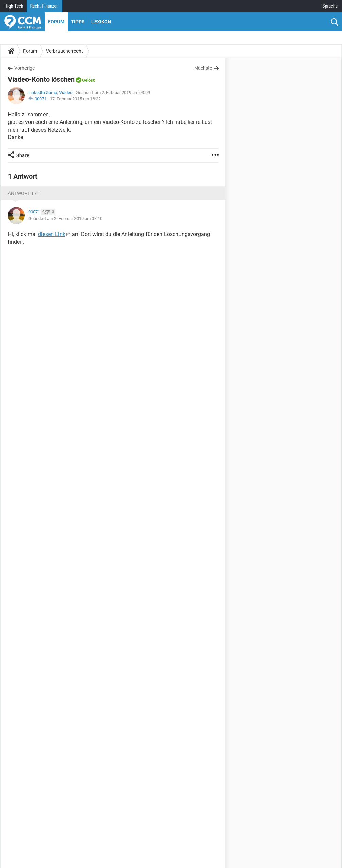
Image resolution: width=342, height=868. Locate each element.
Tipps (78, 22)
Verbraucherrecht (64, 51)
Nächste (203, 68)
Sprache (330, 6)
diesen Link (52, 234)
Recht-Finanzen (44, 6)
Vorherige (24, 68)
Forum (56, 22)
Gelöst (88, 80)
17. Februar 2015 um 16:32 (75, 99)
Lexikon (101, 22)
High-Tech (14, 6)
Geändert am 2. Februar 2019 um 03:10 (65, 219)
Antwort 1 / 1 (24, 193)
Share (23, 155)
